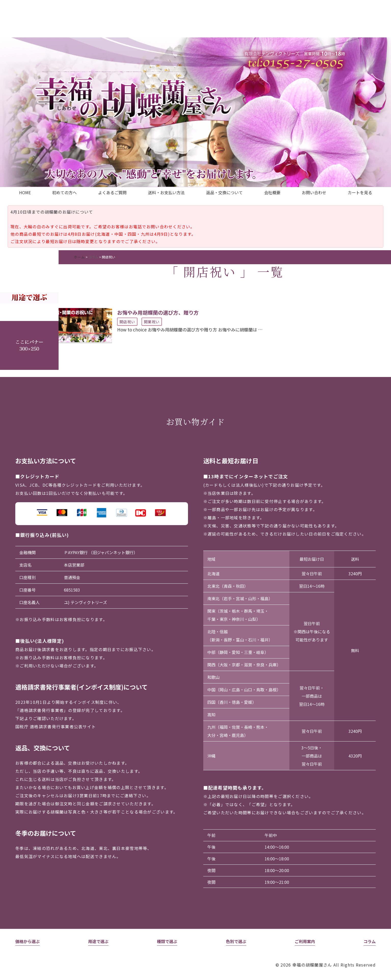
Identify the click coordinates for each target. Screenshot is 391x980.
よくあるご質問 (112, 192)
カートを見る (360, 192)
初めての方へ (64, 192)
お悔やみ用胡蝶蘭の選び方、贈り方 (158, 312)
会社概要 (272, 192)
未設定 (29, 283)
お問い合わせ (314, 192)
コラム (93, 257)
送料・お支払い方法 (166, 192)
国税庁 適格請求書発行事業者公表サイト (56, 726)
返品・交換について (224, 192)
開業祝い (152, 322)
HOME (25, 192)
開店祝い (127, 322)
